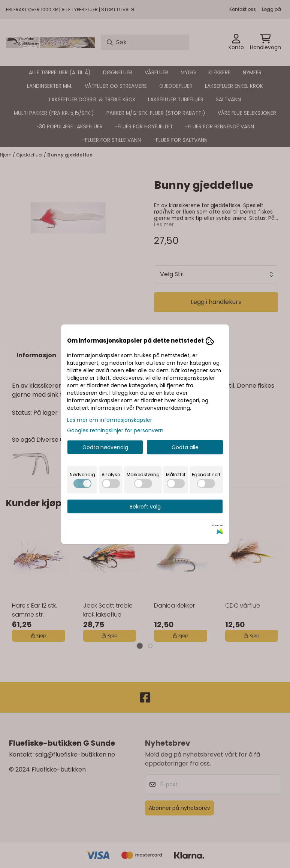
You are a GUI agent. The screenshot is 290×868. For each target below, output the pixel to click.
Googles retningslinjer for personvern (115, 430)
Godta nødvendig (105, 447)
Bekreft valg (145, 506)
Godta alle (185, 447)
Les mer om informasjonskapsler (110, 420)
